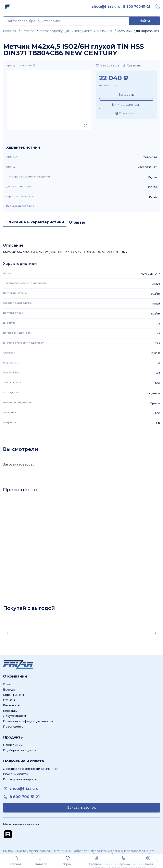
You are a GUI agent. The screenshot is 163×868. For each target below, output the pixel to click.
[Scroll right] (155, 633)
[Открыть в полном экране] (86, 126)
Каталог (28, 31)
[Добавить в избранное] (108, 65)
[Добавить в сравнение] (132, 65)
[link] (106, 7)
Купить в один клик (126, 105)
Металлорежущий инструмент (66, 31)
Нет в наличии (108, 85)
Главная (10, 31)
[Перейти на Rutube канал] (8, 834)
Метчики (104, 31)
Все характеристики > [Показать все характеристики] (20, 206)
